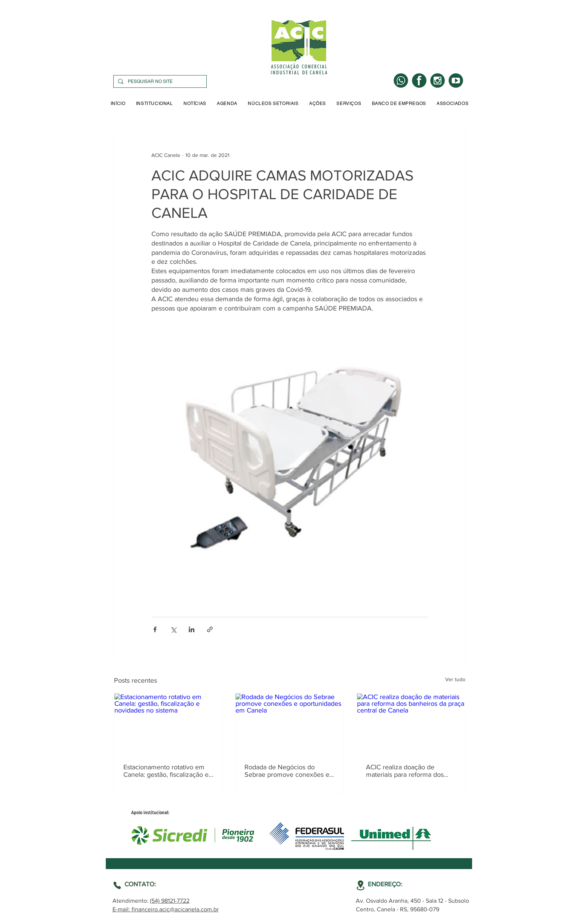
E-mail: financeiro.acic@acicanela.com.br (166, 909)
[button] (155, 103)
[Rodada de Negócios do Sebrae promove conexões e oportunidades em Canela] (289, 724)
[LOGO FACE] (419, 81)
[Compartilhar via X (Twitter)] (173, 629)
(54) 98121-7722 (170, 901)
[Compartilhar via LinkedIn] (192, 629)
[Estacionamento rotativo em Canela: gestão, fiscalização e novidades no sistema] (168, 724)
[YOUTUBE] (456, 81)
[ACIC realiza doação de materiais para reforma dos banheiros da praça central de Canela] (411, 724)
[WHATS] (401, 81)
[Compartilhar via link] (210, 629)
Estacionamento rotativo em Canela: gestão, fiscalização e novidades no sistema (166, 771)
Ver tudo (455, 679)
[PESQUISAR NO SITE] (159, 82)
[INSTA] (438, 81)
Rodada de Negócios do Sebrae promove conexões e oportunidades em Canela (287, 771)
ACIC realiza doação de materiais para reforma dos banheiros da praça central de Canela (409, 771)
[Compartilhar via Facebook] (155, 629)
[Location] (117, 885)
